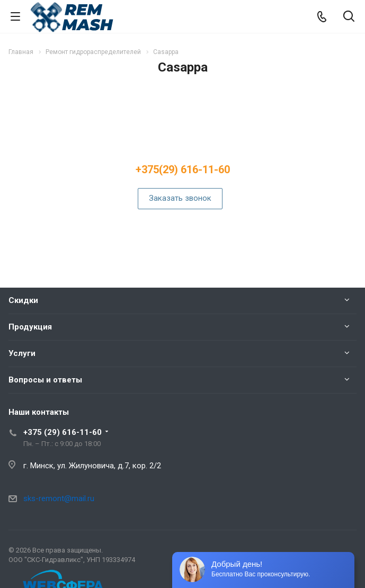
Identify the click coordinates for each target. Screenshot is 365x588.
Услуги (22, 353)
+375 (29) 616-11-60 (63, 432)
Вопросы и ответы (45, 380)
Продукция (30, 327)
